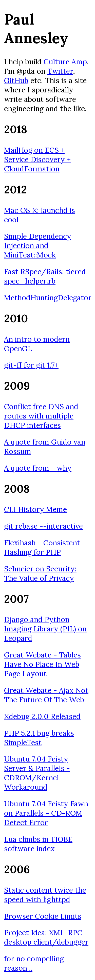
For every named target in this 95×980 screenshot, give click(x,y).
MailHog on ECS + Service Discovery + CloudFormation (37, 159)
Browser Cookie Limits (43, 916)
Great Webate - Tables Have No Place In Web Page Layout (42, 664)
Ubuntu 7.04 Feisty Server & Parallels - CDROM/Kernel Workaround (37, 773)
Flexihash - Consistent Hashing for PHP (42, 547)
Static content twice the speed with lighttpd (45, 895)
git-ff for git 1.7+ (31, 365)
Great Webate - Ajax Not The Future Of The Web (46, 695)
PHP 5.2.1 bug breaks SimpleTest (39, 738)
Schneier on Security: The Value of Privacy (40, 573)
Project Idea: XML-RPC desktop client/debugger (46, 937)
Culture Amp (65, 62)
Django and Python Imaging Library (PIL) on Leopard (45, 629)
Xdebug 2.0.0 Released (42, 716)
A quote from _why (38, 468)
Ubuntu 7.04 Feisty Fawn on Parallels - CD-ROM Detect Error (46, 813)
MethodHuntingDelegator (48, 298)
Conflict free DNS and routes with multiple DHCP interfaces (41, 416)
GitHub (16, 80)
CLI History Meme (35, 509)
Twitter (60, 71)
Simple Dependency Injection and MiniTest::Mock (38, 245)
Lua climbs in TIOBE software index (38, 844)
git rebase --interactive (43, 526)
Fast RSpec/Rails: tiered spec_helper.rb (45, 276)
